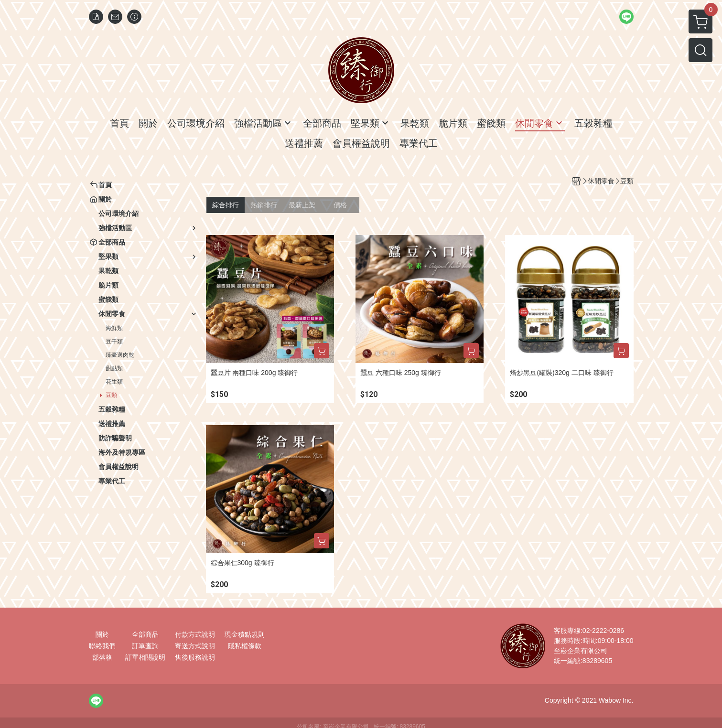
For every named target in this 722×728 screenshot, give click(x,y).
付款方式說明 (195, 634)
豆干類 (114, 342)
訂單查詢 (145, 646)
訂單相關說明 (145, 657)
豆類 (111, 395)
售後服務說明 (195, 657)
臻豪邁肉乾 (120, 355)
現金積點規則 (245, 634)
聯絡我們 (102, 646)
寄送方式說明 (195, 646)
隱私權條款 (245, 646)
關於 (102, 634)
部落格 (102, 657)
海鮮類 (114, 328)
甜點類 (114, 368)
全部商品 (145, 634)
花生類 (114, 382)
